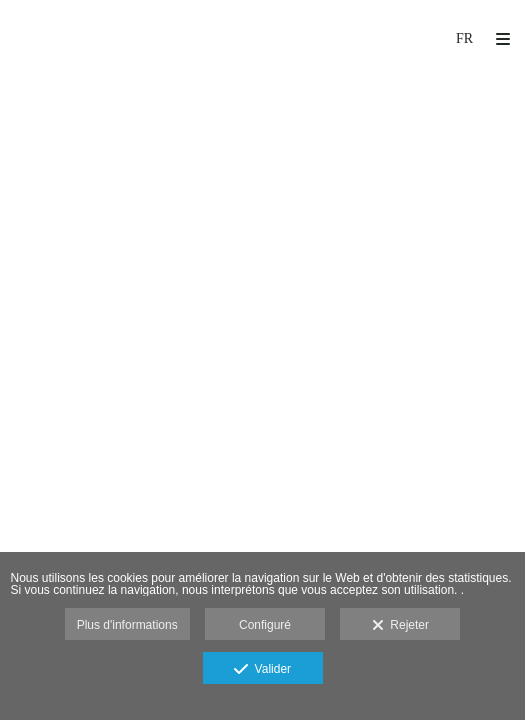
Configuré (265, 625)
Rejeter (400, 626)
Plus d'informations (127, 625)
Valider (262, 670)
